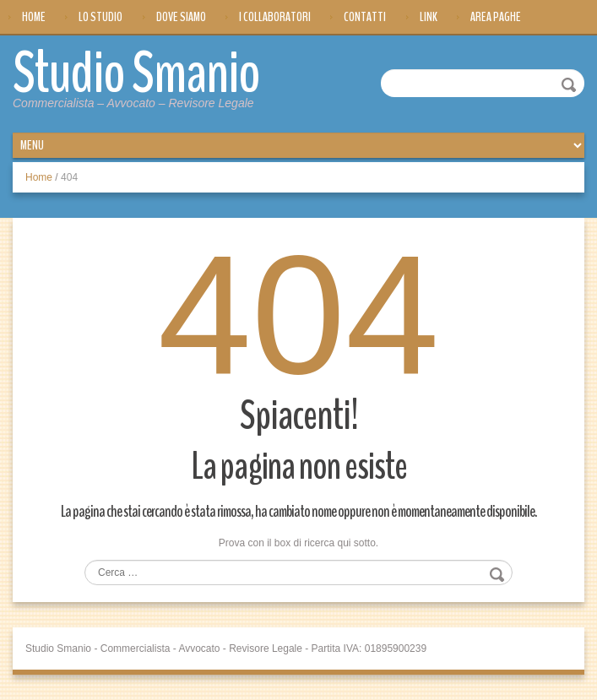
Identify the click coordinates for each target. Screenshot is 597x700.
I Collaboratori (275, 17)
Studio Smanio (136, 73)
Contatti (365, 17)
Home (34, 17)
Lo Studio (100, 17)
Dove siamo (181, 17)
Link (429, 17)
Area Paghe (496, 17)
